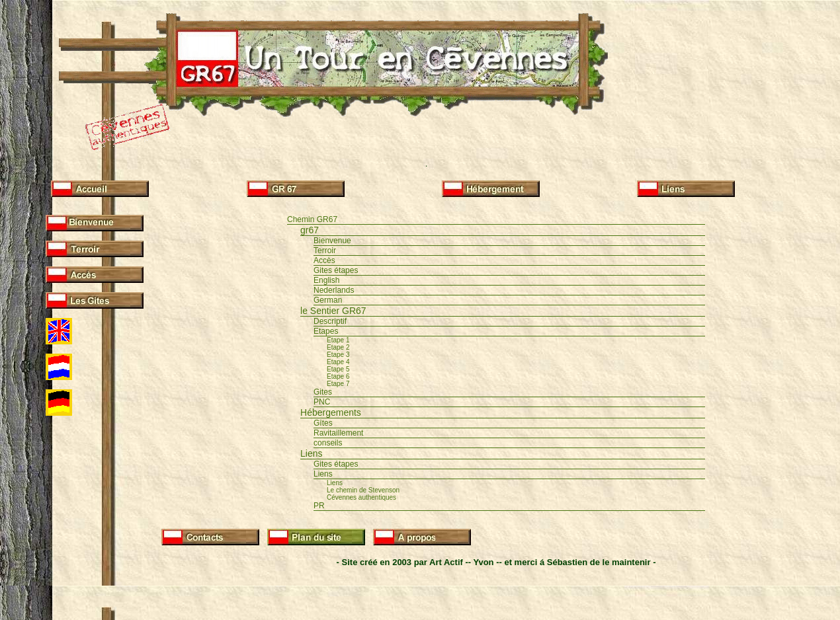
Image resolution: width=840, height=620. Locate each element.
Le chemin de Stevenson (363, 490)
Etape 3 (338, 355)
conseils (328, 443)
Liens (311, 453)
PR (319, 506)
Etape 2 (338, 347)
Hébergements (331, 412)
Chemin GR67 (312, 219)
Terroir (325, 251)
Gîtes (323, 423)
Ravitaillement (338, 433)
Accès (324, 260)
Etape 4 (338, 362)
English (326, 280)
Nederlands (334, 290)
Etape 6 (338, 376)
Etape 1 (338, 340)
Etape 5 (338, 369)
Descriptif (330, 321)
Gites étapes (336, 270)
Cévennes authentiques (361, 497)
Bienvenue (332, 241)
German (328, 300)
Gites (323, 392)
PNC (322, 402)
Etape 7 (338, 384)
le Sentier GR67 (333, 311)
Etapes (326, 331)
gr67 (310, 230)
